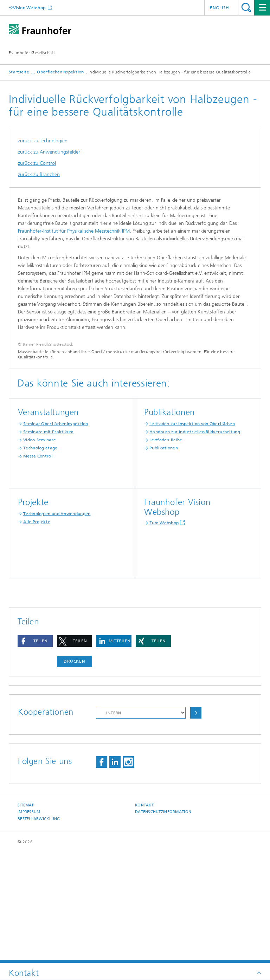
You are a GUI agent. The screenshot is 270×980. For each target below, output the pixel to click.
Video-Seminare (40, 550)
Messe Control (38, 566)
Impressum (29, 922)
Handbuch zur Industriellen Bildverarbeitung (195, 542)
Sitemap (26, 915)
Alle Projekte (37, 632)
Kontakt (144, 915)
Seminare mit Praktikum (49, 542)
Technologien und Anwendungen (57, 624)
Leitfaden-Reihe (166, 550)
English (220, 8)
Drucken (75, 771)
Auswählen (196, 823)
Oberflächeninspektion (60, 72)
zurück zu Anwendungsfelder (49, 152)
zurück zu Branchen (39, 174)
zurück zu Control (37, 163)
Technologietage (40, 558)
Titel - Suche (246, 8)
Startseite (19, 72)
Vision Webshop (30, 8)
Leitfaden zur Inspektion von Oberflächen (192, 534)
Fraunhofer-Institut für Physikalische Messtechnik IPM (74, 231)
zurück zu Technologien (43, 141)
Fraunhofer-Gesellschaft (32, 53)
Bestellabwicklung (39, 929)
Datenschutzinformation (163, 922)
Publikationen (164, 558)
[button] (35, 751)
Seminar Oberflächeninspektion (56, 534)
